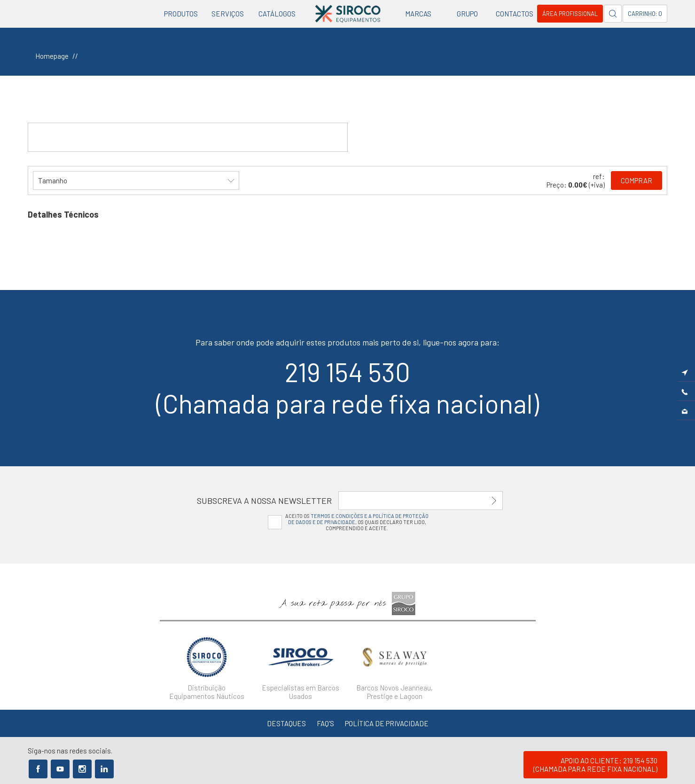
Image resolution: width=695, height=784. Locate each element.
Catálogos (277, 14)
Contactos (515, 14)
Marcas (418, 14)
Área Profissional (570, 14)
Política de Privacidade (387, 723)
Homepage (52, 56)
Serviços (228, 14)
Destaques (286, 723)
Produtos (181, 14)
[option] (207, 666)
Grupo (467, 14)
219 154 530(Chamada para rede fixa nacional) (347, 387)
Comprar (636, 180)
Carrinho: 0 (645, 14)
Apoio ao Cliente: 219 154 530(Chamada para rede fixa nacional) (595, 765)
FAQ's (325, 723)
